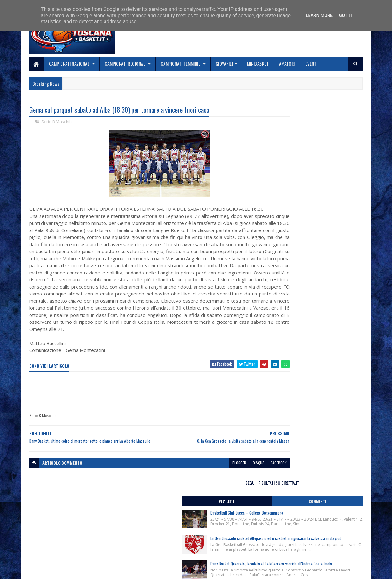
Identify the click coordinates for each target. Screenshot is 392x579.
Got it (346, 15)
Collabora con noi (160, 545)
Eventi (311, 64)
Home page (153, 530)
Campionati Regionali (126, 64)
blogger (201, 495)
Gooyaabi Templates (112, 570)
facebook (240, 495)
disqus (220, 495)
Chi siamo (152, 538)
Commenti (338, 130)
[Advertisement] (143, 421)
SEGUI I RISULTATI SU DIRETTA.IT (313, 111)
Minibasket (258, 64)
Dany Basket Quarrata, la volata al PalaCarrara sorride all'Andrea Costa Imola (325, 222)
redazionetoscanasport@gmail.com (325, 531)
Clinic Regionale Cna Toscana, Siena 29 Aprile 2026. (308, 286)
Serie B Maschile (57, 122)
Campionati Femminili (181, 64)
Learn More (319, 15)
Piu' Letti (288, 130)
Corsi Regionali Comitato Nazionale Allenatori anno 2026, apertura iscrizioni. (308, 273)
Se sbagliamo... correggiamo (171, 553)
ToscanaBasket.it (289, 363)
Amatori (287, 64)
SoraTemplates (59, 570)
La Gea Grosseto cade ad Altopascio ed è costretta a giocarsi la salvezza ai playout (324, 184)
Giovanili (224, 64)
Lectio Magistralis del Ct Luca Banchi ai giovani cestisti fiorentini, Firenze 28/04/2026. (309, 324)
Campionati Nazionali (70, 64)
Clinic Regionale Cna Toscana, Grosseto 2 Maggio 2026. (311, 299)
